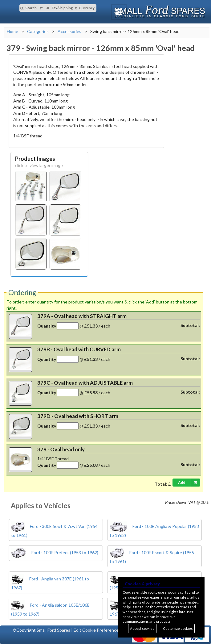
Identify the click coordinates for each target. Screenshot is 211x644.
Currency (85, 8)
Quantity (47, 326)
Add (189, 483)
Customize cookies (178, 628)
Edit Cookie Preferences (97, 630)
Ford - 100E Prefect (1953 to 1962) (55, 552)
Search (28, 8)
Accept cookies (142, 628)
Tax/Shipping (60, 8)
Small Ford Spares (53, 630)
